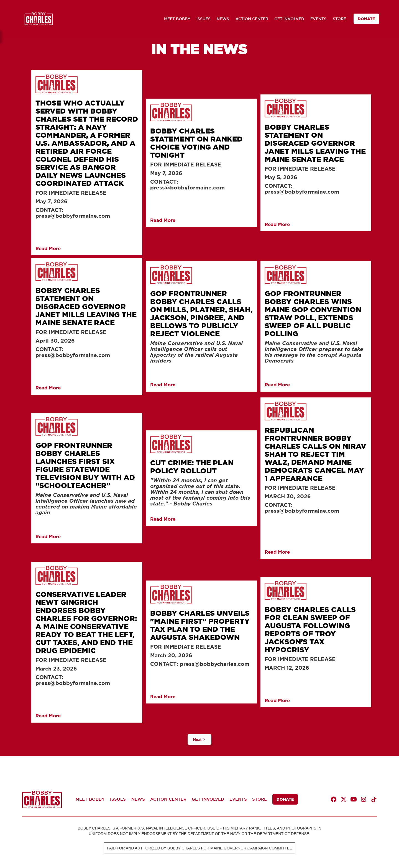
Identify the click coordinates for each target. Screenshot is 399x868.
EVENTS (318, 19)
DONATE (366, 19)
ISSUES (204, 19)
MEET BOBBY (177, 19)
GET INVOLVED (289, 19)
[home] (39, 19)
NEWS (223, 19)
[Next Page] (199, 739)
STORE (339, 19)
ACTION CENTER (252, 19)
